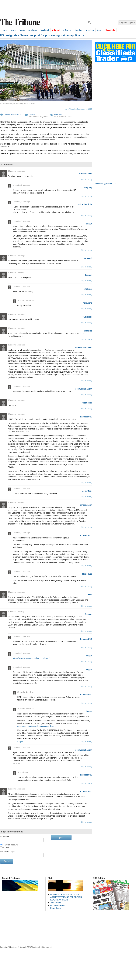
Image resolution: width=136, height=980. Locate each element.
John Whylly (56, 903)
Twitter (69, 117)
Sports (22, 30)
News (13, 30)
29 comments (34, 117)
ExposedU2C (86, 417)
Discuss (32, 114)
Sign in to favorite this (13, 114)
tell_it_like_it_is (85, 204)
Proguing (88, 188)
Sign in (7, 861)
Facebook (62, 117)
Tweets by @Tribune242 (105, 184)
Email (56, 117)
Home (4, 30)
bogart (89, 224)
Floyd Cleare (56, 908)
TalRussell (87, 258)
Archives (90, 30)
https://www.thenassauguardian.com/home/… (32, 658)
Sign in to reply (87, 180)
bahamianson (86, 505)
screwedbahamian (84, 348)
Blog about (44, 117)
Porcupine (87, 303)
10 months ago (23, 772)
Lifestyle (67, 30)
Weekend (45, 30)
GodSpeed (87, 403)
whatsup (88, 331)
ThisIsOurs (87, 574)
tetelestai (88, 289)
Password (8, 852)
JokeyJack (87, 491)
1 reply (20, 742)
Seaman (88, 275)
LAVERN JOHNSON (59, 900)
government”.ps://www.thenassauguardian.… (37, 726)
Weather (78, 30)
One (90, 595)
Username (5, 836)
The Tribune (21, 22)
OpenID (61, 838)
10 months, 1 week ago (17, 171)
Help (99, 30)
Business (33, 30)
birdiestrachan (85, 174)
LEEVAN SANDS (58, 905)
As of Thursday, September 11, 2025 (79, 109)
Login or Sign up (127, 23)
